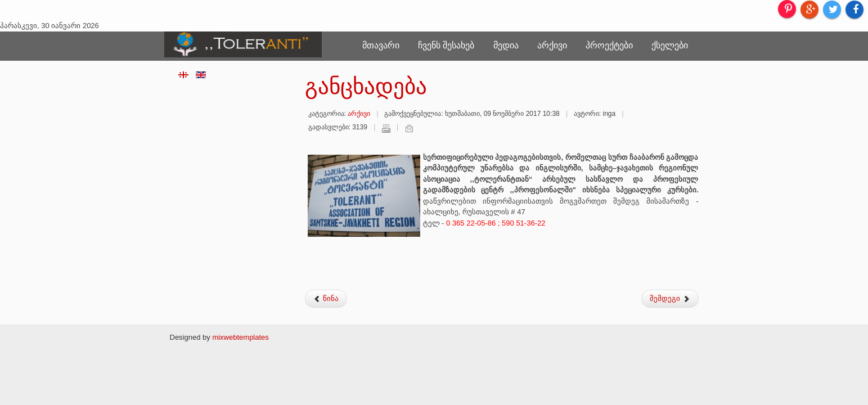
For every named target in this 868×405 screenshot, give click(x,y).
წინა (326, 298)
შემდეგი (670, 298)
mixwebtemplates (240, 337)
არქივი (552, 45)
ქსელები (670, 45)
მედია (506, 45)
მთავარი (381, 45)
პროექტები (609, 45)
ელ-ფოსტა (409, 128)
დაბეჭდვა (386, 128)
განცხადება (366, 86)
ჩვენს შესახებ (446, 45)
